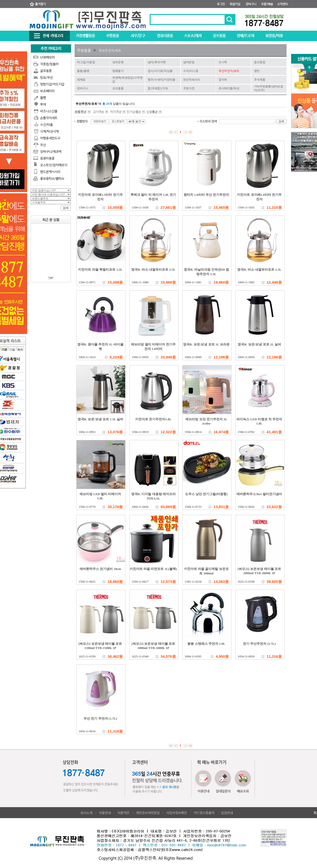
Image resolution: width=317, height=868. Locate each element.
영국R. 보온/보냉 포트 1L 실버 (259, 344)
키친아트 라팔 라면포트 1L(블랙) (153, 569)
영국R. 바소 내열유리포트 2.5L (153, 270)
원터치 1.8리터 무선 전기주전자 (206, 195)
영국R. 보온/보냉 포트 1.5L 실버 (100, 419)
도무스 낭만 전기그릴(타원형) (206, 494)
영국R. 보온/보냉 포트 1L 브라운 (206, 344)
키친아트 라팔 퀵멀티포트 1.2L (100, 270)
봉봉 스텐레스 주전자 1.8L (206, 644)
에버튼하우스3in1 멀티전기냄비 (259, 494)
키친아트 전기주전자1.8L (153, 419)
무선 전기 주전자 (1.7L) (100, 718)
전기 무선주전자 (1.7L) (259, 644)
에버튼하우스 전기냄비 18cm (100, 569)
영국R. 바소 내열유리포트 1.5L (259, 270)
